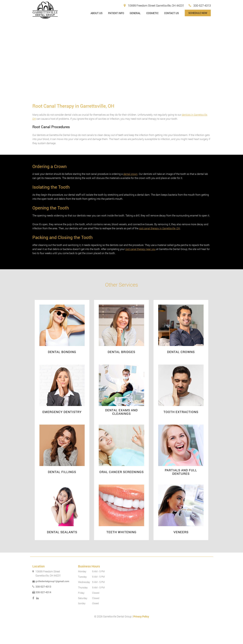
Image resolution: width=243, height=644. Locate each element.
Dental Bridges (121, 373)
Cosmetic (152, 13)
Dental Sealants (62, 553)
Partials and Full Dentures (181, 493)
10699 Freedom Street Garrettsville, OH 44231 (154, 5)
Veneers (181, 553)
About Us (97, 13)
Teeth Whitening (121, 553)
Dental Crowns (181, 373)
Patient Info (116, 13)
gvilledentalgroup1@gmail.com (51, 602)
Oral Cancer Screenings (121, 493)
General (135, 13)
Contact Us (171, 13)
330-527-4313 (200, 5)
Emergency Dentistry (62, 433)
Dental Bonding (62, 373)
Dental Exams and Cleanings (121, 433)
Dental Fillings (62, 493)
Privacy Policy (141, 637)
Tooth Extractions (181, 433)
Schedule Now (198, 13)
